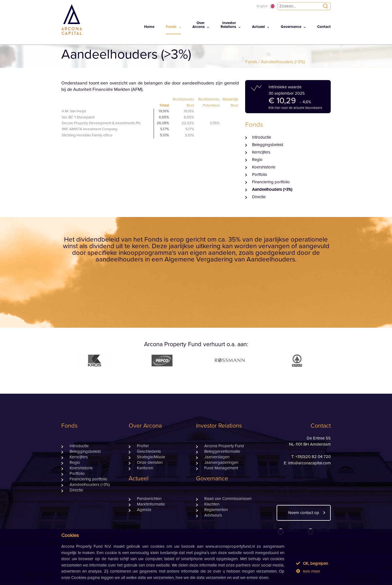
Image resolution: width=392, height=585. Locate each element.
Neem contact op (304, 513)
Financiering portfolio (271, 182)
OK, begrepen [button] (312, 563)
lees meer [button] (308, 571)
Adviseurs (213, 515)
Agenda (144, 510)
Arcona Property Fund (224, 446)
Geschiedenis (149, 452)
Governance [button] (291, 27)
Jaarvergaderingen (221, 463)
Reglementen (216, 510)
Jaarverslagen (217, 457)
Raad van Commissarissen (228, 499)
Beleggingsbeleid (268, 145)
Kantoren (145, 468)
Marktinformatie (151, 504)
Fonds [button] (171, 27)
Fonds (251, 62)
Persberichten (149, 499)
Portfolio (260, 175)
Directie (259, 197)
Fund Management (221, 468)
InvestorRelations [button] (228, 25)
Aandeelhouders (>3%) (272, 190)
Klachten (212, 504)
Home (149, 27)
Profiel (143, 446)
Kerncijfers (261, 152)
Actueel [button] (258, 27)
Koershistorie (264, 167)
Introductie (262, 137)
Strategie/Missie (151, 457)
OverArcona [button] (198, 25)
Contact (324, 27)
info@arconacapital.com (309, 463)
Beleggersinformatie (222, 452)
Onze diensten (150, 463)
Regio (257, 160)
